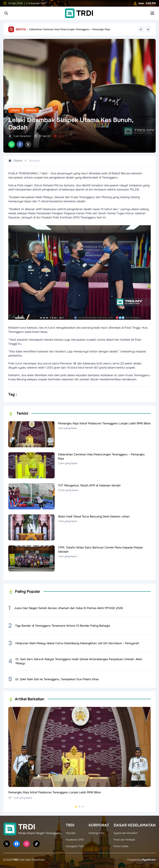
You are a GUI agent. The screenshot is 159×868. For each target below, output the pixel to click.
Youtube (71, 833)
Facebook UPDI (75, 840)
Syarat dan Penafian (126, 833)
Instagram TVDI (75, 846)
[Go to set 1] (76, 807)
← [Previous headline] (141, 29)
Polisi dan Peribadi (124, 840)
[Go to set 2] (79, 807)
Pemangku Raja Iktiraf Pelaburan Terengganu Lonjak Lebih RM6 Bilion (69, 29)
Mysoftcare (149, 860)
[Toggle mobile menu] (152, 13)
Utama (15, 110)
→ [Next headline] (148, 29)
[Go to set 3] (83, 807)
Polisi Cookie (121, 846)
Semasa (31, 110)
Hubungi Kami (97, 833)
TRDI (16, 860)
